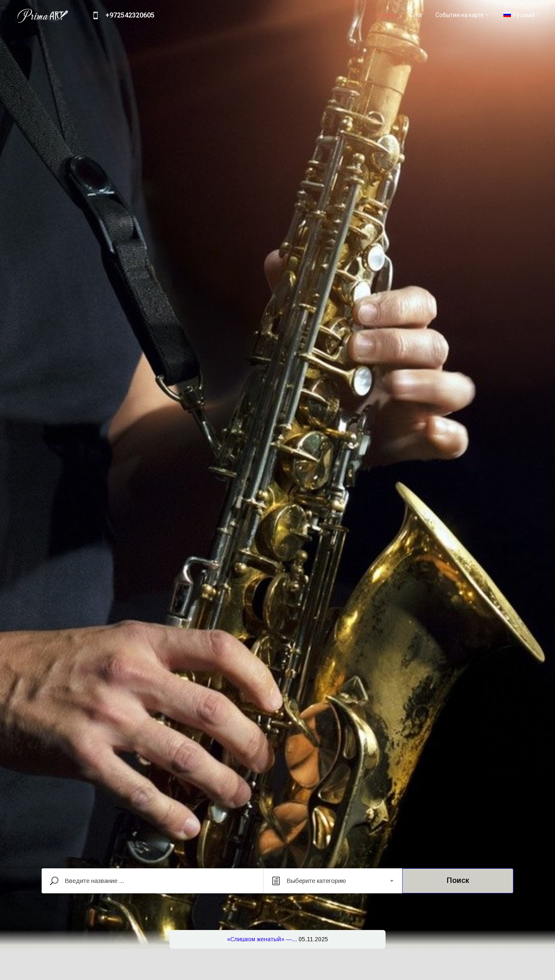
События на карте (463, 15)
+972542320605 (130, 15)
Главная (387, 15)
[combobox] (333, 881)
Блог (417, 15)
